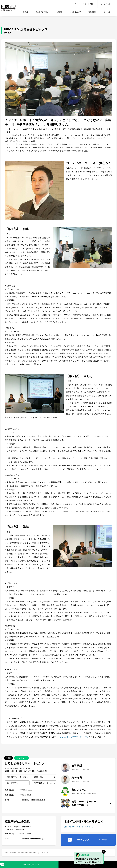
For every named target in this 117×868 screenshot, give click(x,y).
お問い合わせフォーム (43, 783)
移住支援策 (92, 12)
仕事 (75, 12)
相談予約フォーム (26, 777)
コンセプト (108, 12)
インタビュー (43, 12)
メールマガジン (107, 4)
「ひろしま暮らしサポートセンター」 (73, 737)
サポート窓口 (88, 4)
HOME (26, 12)
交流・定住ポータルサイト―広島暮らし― (80, 827)
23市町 (60, 12)
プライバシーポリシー (12, 853)
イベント (78, 4)
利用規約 (25, 853)
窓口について (12, 783)
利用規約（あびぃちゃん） (39, 853)
